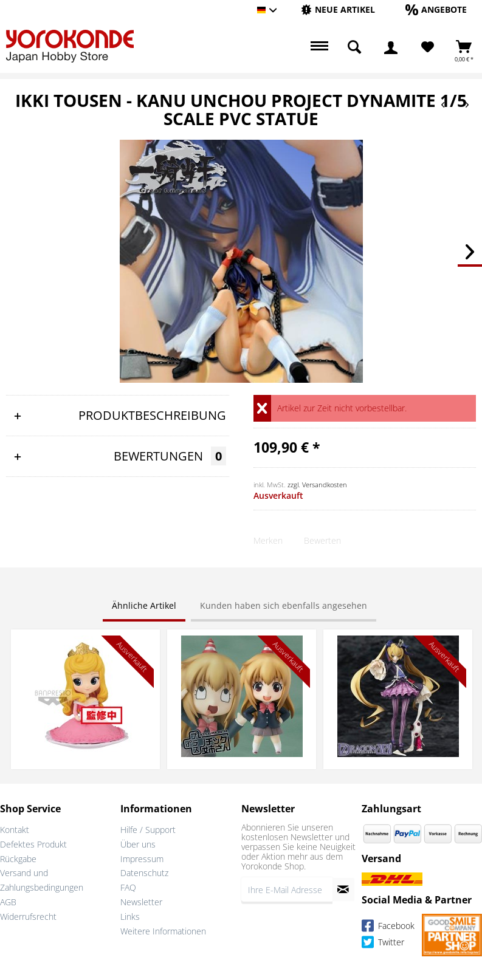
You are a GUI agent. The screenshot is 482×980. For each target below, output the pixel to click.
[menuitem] (338, 10)
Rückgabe (18, 859)
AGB (8, 902)
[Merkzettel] (428, 47)
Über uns (138, 844)
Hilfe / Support (148, 830)
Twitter (383, 944)
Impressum (142, 859)
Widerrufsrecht (28, 917)
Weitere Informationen (163, 931)
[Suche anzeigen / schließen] (354, 47)
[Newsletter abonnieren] (343, 889)
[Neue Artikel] (338, 9)
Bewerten (322, 540)
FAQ (128, 887)
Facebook (388, 927)
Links (130, 917)
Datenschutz (144, 873)
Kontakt (15, 830)
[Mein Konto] (391, 47)
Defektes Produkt (33, 844)
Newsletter (141, 902)
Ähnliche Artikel (144, 605)
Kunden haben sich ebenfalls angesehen (284, 605)
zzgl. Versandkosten (317, 485)
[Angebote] (436, 9)
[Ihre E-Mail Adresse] (287, 889)
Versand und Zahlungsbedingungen (42, 880)
